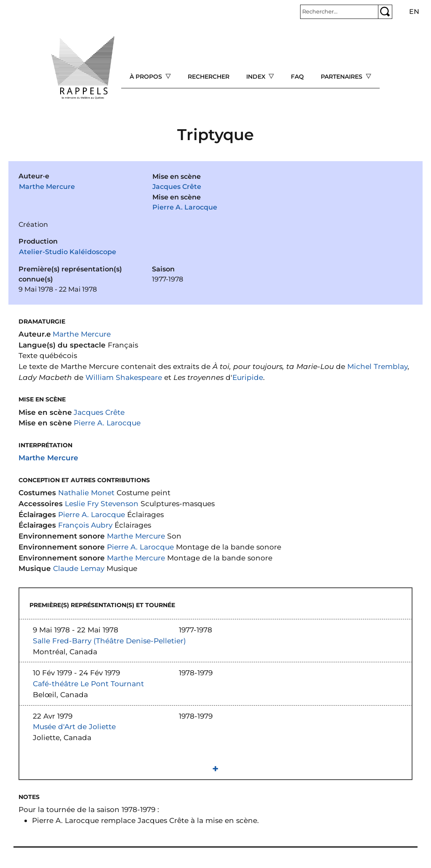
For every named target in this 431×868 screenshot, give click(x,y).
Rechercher (209, 77)
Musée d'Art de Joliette (74, 726)
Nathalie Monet (86, 492)
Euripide (248, 377)
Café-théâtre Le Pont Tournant (88, 684)
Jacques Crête (177, 187)
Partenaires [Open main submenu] (342, 77)
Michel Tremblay (377, 366)
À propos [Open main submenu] (147, 77)
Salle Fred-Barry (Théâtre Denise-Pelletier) (109, 641)
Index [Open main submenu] (257, 77)
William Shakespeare (124, 377)
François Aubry (85, 525)
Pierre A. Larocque (185, 207)
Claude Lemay (79, 568)
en (414, 12)
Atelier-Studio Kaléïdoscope (68, 252)
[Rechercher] (339, 12)
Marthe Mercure (47, 187)
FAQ (297, 77)
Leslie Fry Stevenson (102, 503)
